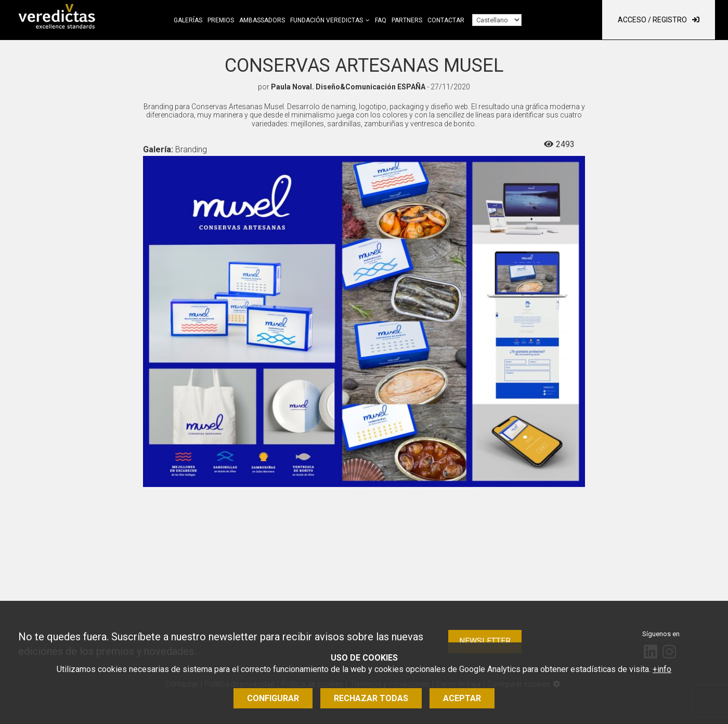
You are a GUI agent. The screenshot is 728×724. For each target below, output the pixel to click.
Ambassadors (262, 20)
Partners (407, 20)
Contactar (446, 20)
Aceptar (462, 698)
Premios (221, 20)
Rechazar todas (371, 698)
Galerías (188, 20)
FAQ (381, 20)
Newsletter (485, 641)
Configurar (273, 698)
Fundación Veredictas (327, 20)
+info (662, 669)
